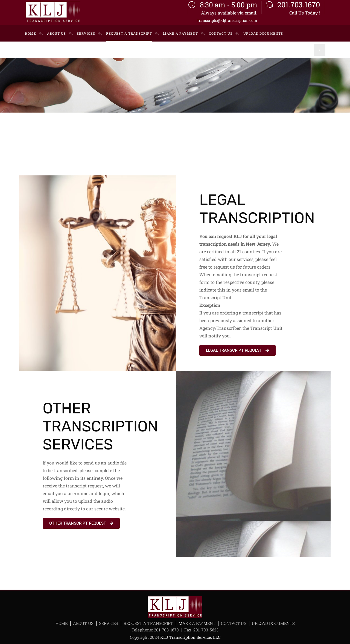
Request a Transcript (148, 623)
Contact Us (234, 623)
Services (109, 623)
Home (62, 623)
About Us (83, 623)
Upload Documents (273, 623)
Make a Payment (197, 623)
